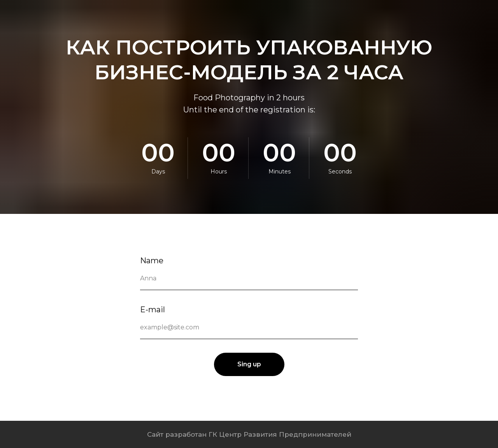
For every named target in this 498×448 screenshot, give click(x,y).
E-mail (153, 310)
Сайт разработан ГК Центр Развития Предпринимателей (249, 434)
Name (152, 261)
